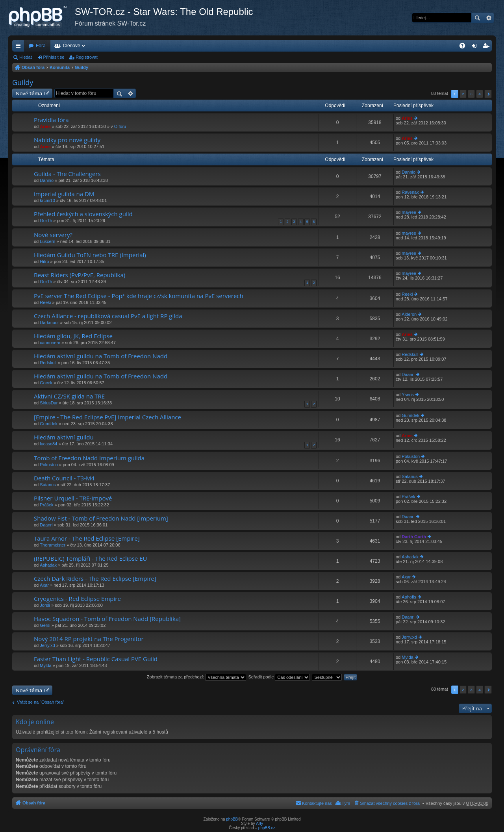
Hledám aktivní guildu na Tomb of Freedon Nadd (101, 356)
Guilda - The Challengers (67, 174)
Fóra (41, 46)
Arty (259, 824)
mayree (409, 212)
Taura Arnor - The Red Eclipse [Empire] (87, 538)
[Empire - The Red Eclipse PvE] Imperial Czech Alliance (107, 417)
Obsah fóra (33, 67)
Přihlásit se (54, 57)
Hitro (44, 261)
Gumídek (49, 424)
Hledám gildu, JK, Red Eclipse (73, 336)
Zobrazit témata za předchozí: (197, 677)
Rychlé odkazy (20, 47)
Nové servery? (53, 235)
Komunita (60, 67)
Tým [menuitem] (346, 803)
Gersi (45, 625)
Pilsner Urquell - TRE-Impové (73, 498)
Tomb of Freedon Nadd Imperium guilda (89, 458)
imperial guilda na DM (64, 194)
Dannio (47, 180)
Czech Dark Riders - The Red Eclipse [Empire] (95, 579)
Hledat (477, 18)
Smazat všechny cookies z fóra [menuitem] (390, 803)
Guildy (82, 67)
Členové (72, 46)
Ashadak (48, 565)
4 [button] (480, 94)
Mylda (45, 665)
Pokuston (49, 465)
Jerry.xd (47, 645)
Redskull (48, 363)
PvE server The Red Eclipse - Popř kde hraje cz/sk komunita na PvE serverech (139, 296)
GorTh (46, 221)
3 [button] (471, 94)
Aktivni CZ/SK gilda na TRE (69, 396)
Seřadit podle (279, 677)
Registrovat (87, 57)
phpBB (232, 819)
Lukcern (47, 241)
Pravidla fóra (51, 120)
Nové (29, 93)
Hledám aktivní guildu (64, 437)
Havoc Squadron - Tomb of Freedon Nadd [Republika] (107, 619)
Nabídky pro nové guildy (67, 140)
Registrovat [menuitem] (488, 47)
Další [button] (488, 94)
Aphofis (409, 597)
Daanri (408, 374)
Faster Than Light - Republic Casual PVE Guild (96, 659)
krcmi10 (47, 200)
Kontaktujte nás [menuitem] (317, 803)
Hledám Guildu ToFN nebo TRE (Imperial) (90, 255)
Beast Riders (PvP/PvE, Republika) (80, 275)
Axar (44, 585)
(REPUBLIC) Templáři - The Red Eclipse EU (90, 559)
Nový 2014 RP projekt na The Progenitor (89, 639)
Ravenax (410, 192)
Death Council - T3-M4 (64, 478)
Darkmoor (49, 322)
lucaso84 (48, 444)
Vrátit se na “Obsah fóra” (41, 702)
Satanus (48, 485)
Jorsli (45, 605)
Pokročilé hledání (488, 18)
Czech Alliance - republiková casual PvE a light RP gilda (108, 316)
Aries (45, 126)
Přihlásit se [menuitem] (476, 47)
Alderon (409, 314)
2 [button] (463, 94)
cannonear (50, 343)
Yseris (408, 395)
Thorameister (53, 545)
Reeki (45, 302)
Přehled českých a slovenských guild (83, 214)
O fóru (120, 126)
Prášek (46, 505)
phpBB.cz (267, 828)
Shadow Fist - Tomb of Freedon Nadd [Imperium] (101, 518)
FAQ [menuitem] (465, 47)
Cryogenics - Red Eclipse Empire (77, 599)
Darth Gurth (414, 537)
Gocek (46, 383)
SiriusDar (49, 403)
